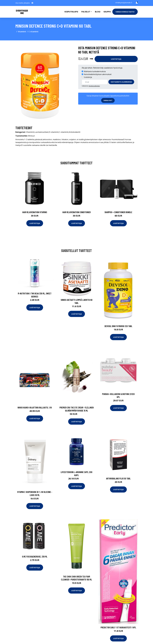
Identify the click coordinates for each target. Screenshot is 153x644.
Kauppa (107, 12)
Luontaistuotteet (41, 132)
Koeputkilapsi (71, 12)
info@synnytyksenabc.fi (124, 3)
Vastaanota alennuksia (121, 82)
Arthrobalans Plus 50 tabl (118, 478)
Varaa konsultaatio (125, 12)
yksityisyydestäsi (94, 86)
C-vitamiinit (33, 32)
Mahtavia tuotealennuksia (95, 71)
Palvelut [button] (86, 12)
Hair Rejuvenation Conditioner (77, 212)
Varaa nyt (108, 100)
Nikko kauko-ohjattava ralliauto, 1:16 (35, 407)
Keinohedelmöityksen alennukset (98, 74)
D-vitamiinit (54, 132)
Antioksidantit (75, 132)
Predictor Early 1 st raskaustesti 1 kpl (118, 627)
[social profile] (32, 3)
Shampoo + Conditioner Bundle (118, 212)
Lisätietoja (116, 59)
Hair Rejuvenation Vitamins (35, 212)
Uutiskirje (88, 77)
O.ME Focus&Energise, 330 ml (35, 557)
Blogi (98, 12)
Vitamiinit (22, 32)
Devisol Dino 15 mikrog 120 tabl (118, 326)
